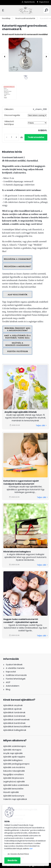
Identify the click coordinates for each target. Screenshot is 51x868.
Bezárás (12, 860)
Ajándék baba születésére (16, 785)
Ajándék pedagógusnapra (16, 764)
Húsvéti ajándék (11, 792)
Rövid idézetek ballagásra (17, 552)
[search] (46, 10)
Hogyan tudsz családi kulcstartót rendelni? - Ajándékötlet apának (21, 621)
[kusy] (12, 137)
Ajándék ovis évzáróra (14, 767)
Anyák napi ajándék (13, 753)
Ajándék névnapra (12, 750)
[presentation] (5, 57)
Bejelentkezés (30, 2)
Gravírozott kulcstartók (25, 18)
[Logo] (26, 10)
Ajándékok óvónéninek (14, 716)
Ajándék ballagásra (13, 760)
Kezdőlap (6, 18)
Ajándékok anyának (13, 705)
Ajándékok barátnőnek (14, 723)
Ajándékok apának (12, 709)
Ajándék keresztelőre (13, 789)
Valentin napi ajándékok (15, 799)
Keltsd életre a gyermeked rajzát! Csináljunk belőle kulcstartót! (21, 482)
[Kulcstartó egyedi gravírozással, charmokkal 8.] (26, 55)
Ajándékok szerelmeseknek (16, 720)
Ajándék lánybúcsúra (14, 778)
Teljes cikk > (41, 426)
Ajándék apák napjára (14, 757)
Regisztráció (44, 2)
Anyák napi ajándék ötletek (21, 412)
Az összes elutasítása (18, 854)
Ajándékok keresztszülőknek (17, 727)
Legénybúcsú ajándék (14, 782)
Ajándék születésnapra (14, 746)
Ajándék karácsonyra (14, 796)
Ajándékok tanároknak (14, 712)
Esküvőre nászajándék (14, 771)
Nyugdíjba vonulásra (13, 774)
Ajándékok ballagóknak (15, 730)
